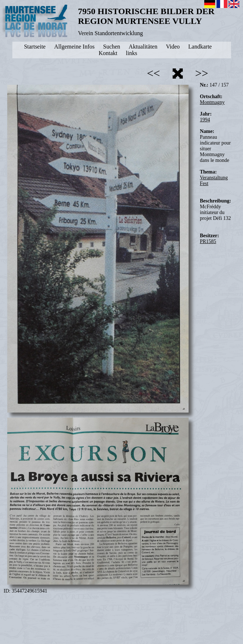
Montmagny (212, 102)
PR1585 (208, 241)
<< (153, 73)
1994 (205, 120)
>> (202, 73)
